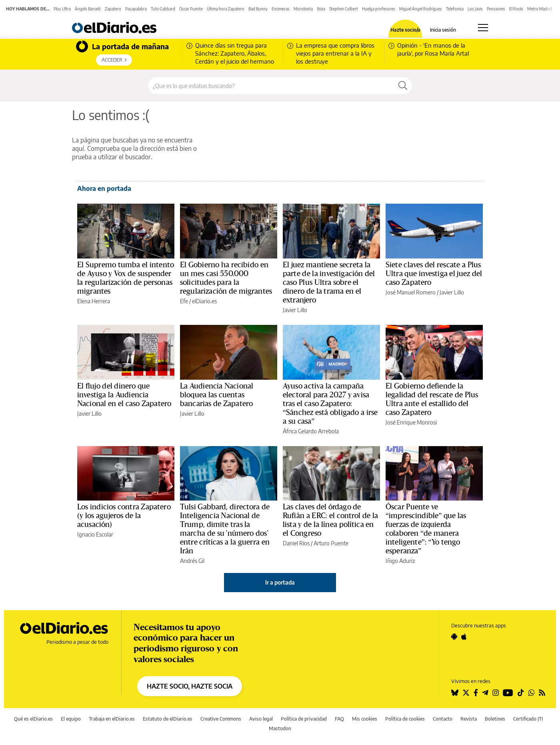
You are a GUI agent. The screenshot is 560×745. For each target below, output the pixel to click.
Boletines (495, 719)
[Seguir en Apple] (464, 637)
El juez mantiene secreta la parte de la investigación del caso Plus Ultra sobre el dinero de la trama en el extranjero (329, 282)
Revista (469, 719)
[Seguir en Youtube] (508, 693)
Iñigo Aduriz (400, 561)
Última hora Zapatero (226, 9)
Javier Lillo (295, 310)
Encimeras (281, 9)
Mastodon (280, 728)
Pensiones (496, 9)
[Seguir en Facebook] (476, 693)
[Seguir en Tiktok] (521, 693)
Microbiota (303, 9)
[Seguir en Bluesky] (455, 693)
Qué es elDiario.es (33, 719)
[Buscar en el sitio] (271, 86)
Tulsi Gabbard (163, 9)
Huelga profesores (379, 9)
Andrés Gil (192, 561)
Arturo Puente (331, 543)
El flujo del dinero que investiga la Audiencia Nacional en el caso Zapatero (124, 395)
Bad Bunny (258, 9)
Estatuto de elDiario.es (168, 719)
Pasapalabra (136, 9)
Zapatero (113, 9)
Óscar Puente (191, 9)
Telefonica (455, 9)
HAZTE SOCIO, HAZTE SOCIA (190, 686)
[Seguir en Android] (454, 637)
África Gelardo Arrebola (311, 431)
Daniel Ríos (296, 543)
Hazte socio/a (405, 30)
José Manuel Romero (411, 292)
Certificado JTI (528, 719)
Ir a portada (280, 582)
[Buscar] (403, 86)
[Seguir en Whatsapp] (532, 693)
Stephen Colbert (344, 9)
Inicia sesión (443, 30)
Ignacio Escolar (95, 534)
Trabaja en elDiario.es (112, 719)
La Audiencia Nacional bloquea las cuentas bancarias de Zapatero (217, 395)
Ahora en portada (104, 188)
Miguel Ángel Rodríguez (421, 9)
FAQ (339, 719)
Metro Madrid (540, 9)
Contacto (443, 719)
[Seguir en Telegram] (485, 693)
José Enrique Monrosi (411, 422)
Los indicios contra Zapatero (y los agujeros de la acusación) (124, 516)
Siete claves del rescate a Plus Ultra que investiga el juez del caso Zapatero (434, 274)
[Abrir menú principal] (483, 28)
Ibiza (321, 9)
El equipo (71, 719)
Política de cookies (405, 719)
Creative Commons (221, 719)
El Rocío (516, 9)
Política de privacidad (304, 719)
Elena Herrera (94, 301)
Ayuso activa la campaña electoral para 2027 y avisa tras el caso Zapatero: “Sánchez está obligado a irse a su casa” (330, 404)
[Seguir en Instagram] (496, 693)
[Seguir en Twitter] (466, 693)
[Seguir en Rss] (542, 693)
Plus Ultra (62, 9)
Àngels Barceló (88, 9)
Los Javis (475, 9)
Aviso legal (261, 719)
